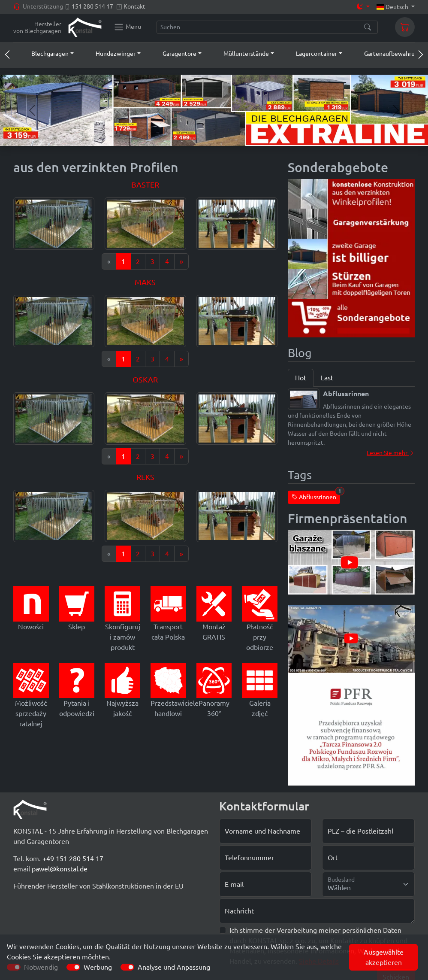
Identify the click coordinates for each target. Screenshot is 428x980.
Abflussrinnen (316, 496)
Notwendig (41, 967)
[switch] (73, 967)
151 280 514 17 (92, 6)
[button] (45, 54)
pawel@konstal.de (60, 869)
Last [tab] (327, 378)
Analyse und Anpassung (174, 967)
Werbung (98, 967)
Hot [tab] (301, 378)
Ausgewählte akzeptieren (384, 957)
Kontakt (134, 6)
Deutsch (393, 7)
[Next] (181, 261)
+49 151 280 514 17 (73, 859)
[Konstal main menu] (127, 27)
